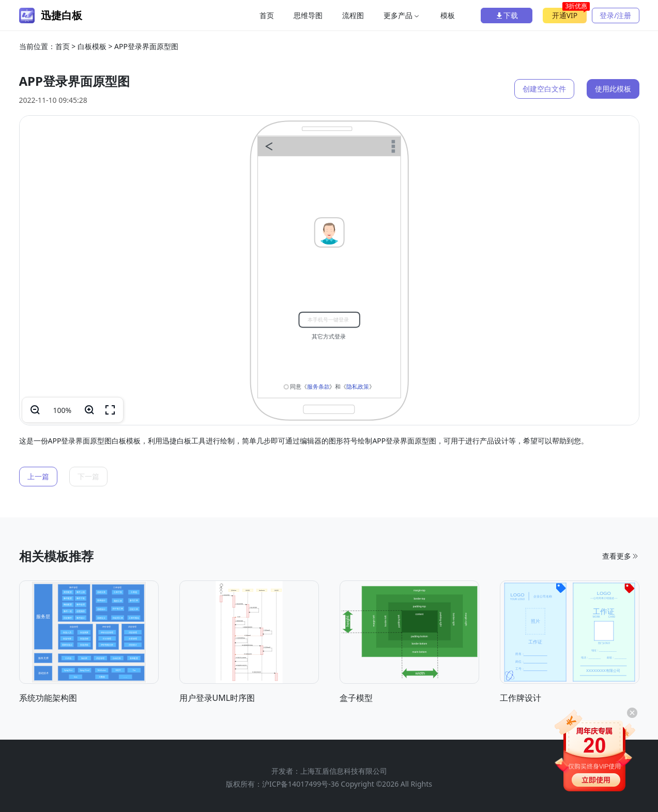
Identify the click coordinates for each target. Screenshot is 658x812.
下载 (507, 15)
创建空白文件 (544, 89)
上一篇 (38, 476)
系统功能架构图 (48, 698)
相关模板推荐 (56, 556)
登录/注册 (615, 15)
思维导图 (308, 15)
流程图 (353, 15)
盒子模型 (356, 698)
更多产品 (402, 15)
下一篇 (88, 476)
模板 (448, 15)
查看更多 (621, 556)
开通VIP (570, 14)
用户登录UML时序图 (217, 698)
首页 (267, 15)
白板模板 (92, 46)
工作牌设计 (521, 698)
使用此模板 (613, 89)
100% (63, 410)
